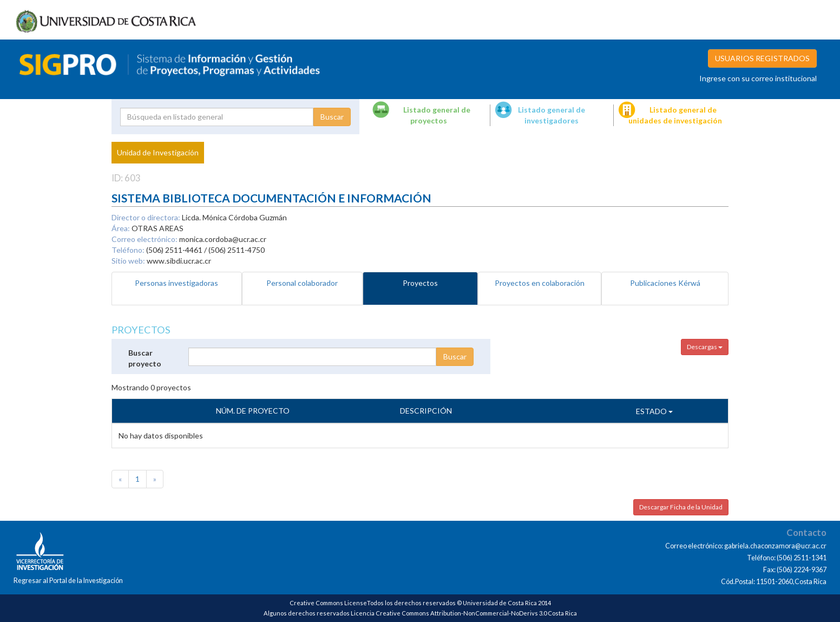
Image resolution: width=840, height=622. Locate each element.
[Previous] (120, 479)
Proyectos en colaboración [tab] (540, 283)
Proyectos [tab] (420, 283)
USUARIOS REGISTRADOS (762, 58)
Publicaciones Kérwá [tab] (665, 283)
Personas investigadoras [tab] (176, 283)
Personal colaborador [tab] (302, 283)
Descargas (705, 347)
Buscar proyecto (145, 358)
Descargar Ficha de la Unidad (681, 507)
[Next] (155, 479)
